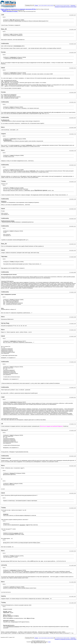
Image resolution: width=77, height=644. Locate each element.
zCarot (49, 642)
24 (51, 5)
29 (59, 5)
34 (66, 5)
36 (69, 5)
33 (64, 5)
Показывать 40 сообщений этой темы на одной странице (66, 7)
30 (60, 5)
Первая (36, 5)
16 (40, 5)
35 (67, 5)
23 (50, 5)
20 (46, 5)
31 (61, 5)
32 (63, 5)
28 (57, 5)
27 (56, 5)
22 (48, 5)
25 (53, 5)
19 (44, 5)
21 (47, 5)
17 (41, 5)
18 (43, 5)
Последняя (73, 5)
